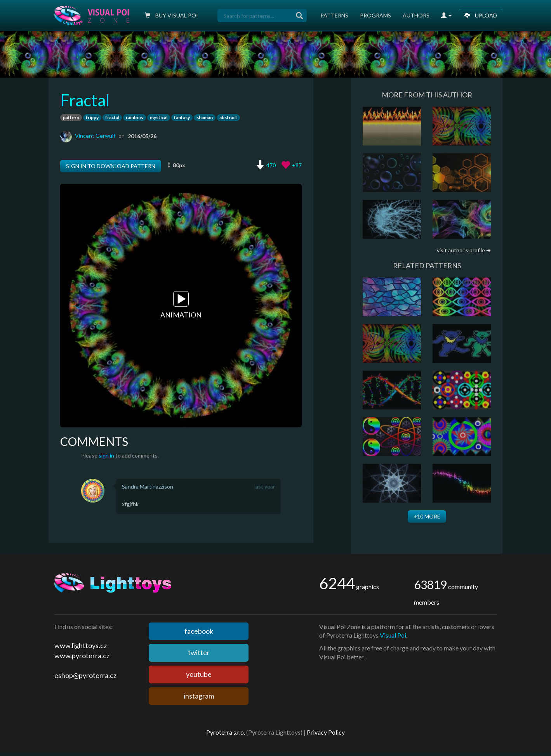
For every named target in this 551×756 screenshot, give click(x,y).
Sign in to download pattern (111, 166)
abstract (228, 117)
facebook (199, 631)
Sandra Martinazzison (148, 486)
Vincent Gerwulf (95, 136)
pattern (71, 117)
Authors (416, 15)
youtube (199, 674)
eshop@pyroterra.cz (85, 675)
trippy (92, 117)
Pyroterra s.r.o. (226, 732)
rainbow (135, 117)
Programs (375, 15)
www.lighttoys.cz (81, 645)
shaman (205, 117)
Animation (181, 305)
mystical (159, 117)
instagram (199, 696)
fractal (112, 117)
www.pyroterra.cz (82, 655)
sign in (106, 455)
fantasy (182, 117)
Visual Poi (393, 635)
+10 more (427, 516)
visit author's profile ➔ (464, 250)
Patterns (334, 15)
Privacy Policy (326, 732)
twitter (199, 652)
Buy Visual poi (171, 15)
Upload (481, 15)
